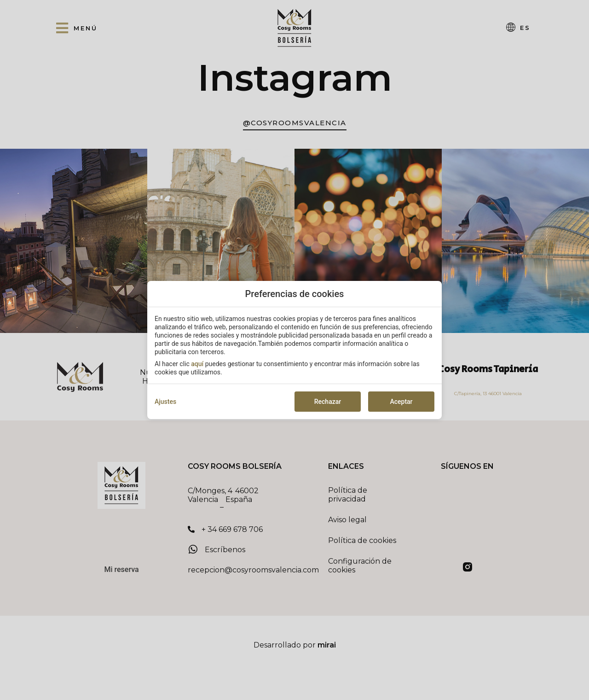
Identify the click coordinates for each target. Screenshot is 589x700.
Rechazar (328, 402)
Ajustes (165, 402)
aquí (197, 364)
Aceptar (401, 402)
